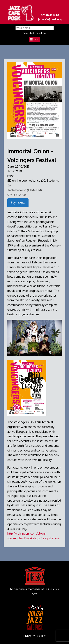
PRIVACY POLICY (35, 636)
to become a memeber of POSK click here (35, 591)
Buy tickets (18, 203)
